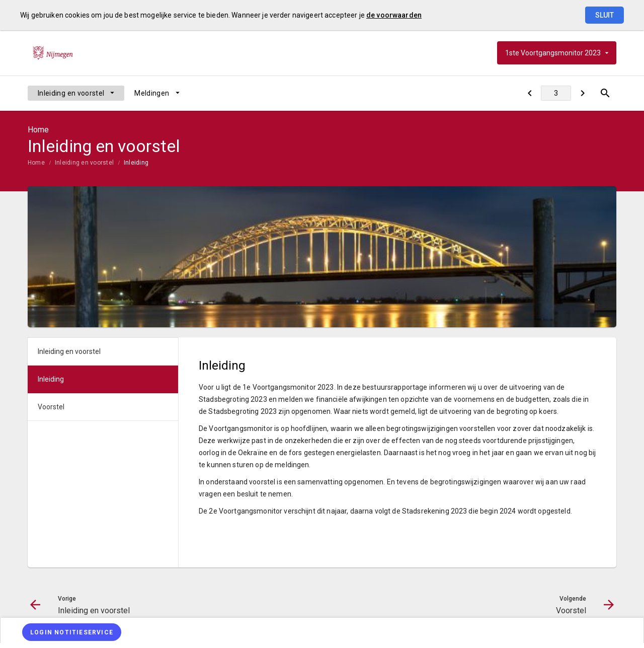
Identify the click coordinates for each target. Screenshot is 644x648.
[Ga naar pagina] (556, 93)
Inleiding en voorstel (71, 93)
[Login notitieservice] (72, 632)
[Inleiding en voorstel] (530, 93)
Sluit (605, 15)
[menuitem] (76, 93)
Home (36, 163)
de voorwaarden (394, 15)
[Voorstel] (582, 93)
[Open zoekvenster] (605, 93)
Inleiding (136, 163)
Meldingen (152, 93)
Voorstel (51, 407)
